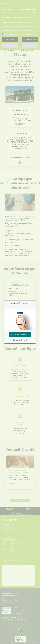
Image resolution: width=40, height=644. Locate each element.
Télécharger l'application (20, 335)
